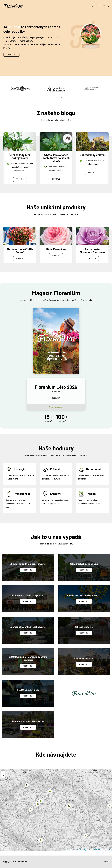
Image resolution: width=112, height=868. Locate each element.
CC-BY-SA (97, 850)
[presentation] (52, 98)
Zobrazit (20, 259)
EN (109, 6)
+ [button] (3, 772)
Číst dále (20, 179)
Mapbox (109, 850)
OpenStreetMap (82, 850)
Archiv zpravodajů (56, 407)
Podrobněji (12, 54)
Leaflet (67, 850)
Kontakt (106, 862)
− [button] (3, 776)
